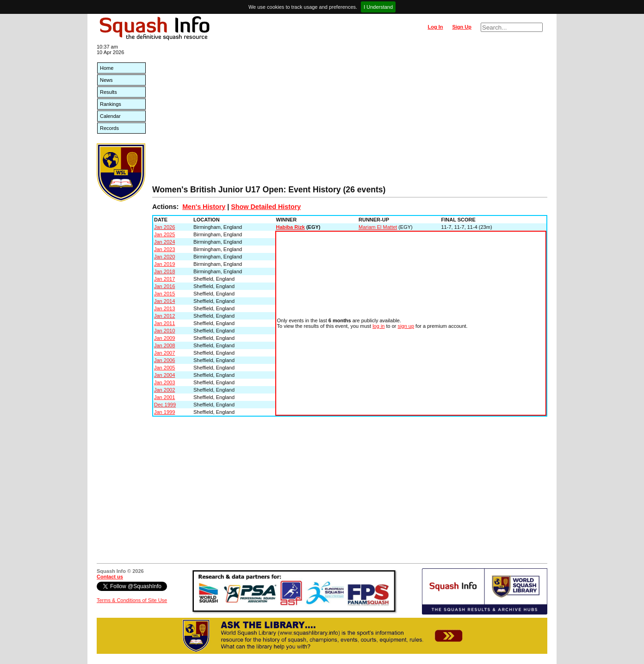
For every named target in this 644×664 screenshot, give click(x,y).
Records (109, 128)
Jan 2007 (164, 353)
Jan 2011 (164, 323)
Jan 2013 (164, 308)
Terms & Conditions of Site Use (132, 600)
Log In (435, 27)
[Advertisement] (350, 116)
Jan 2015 (164, 294)
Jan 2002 (164, 390)
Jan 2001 (164, 397)
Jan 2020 (164, 257)
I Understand (378, 7)
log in (378, 326)
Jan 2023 (164, 249)
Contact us (110, 577)
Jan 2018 (164, 271)
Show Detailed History (266, 207)
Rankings (111, 104)
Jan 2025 (164, 234)
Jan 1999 (164, 412)
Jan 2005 (164, 368)
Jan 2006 (164, 360)
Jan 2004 (164, 375)
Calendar (110, 116)
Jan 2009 (164, 338)
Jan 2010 (164, 331)
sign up (406, 326)
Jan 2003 (164, 382)
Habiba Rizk (291, 227)
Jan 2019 (164, 264)
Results (108, 92)
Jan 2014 (164, 301)
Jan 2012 (164, 316)
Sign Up (462, 27)
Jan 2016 (164, 286)
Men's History (204, 207)
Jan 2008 (164, 345)
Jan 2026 (164, 227)
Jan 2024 (164, 242)
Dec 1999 (165, 405)
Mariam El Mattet (378, 227)
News (106, 80)
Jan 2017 (164, 279)
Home (107, 68)
